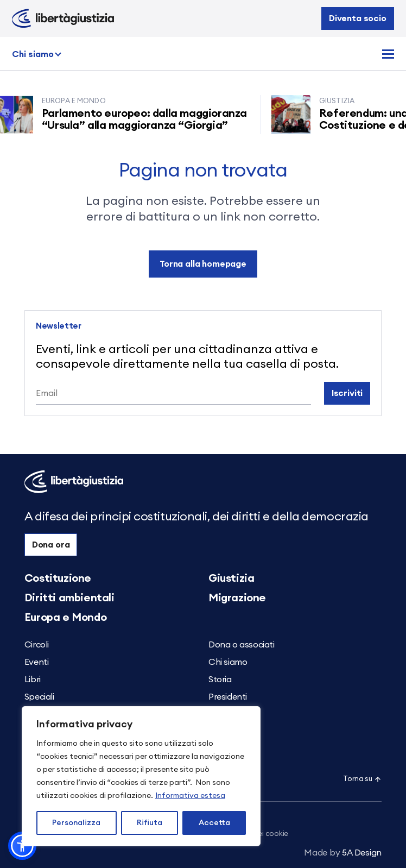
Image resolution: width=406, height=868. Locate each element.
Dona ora (51, 545)
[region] (141, 776)
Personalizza (76, 823)
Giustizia (231, 578)
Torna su (362, 779)
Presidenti (228, 697)
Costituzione (58, 578)
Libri (33, 680)
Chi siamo (33, 54)
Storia (220, 680)
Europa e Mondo (65, 618)
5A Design (343, 853)
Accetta (214, 823)
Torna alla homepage (203, 264)
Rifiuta (150, 823)
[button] (22, 846)
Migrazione (237, 598)
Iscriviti (347, 393)
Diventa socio (358, 18)
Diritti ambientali (69, 598)
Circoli (37, 645)
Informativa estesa (190, 796)
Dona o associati (242, 645)
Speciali (39, 697)
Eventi (37, 662)
